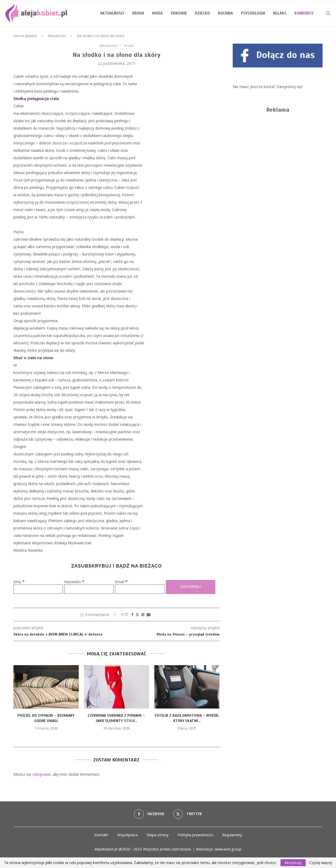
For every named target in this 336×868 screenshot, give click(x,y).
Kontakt (101, 835)
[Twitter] (188, 814)
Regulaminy (232, 835)
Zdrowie (179, 13)
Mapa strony (158, 835)
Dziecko (202, 13)
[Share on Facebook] (132, 615)
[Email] (140, 589)
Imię (19, 582)
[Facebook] (149, 814)
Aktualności (112, 13)
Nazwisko (74, 582)
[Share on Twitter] (137, 615)
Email (121, 582)
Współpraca (127, 835)
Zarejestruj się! (289, 87)
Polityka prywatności (195, 835)
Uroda (138, 13)
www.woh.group (228, 849)
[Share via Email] (148, 615)
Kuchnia (225, 13)
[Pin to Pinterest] (143, 615)
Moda (157, 13)
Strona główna (25, 36)
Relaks (280, 13)
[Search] (328, 13)
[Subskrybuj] (191, 587)
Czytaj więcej (321, 863)
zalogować (41, 774)
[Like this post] (126, 615)
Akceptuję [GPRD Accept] (293, 863)
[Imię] (38, 589)
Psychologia (253, 13)
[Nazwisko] (89, 589)
